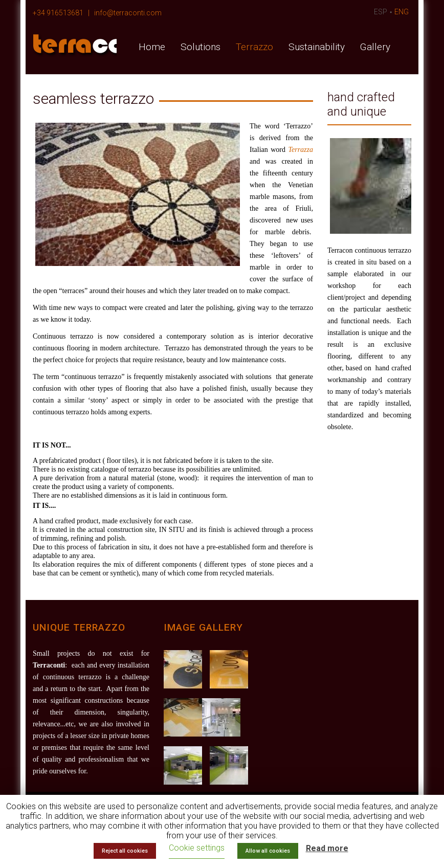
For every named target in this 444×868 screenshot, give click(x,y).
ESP (381, 12)
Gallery (375, 47)
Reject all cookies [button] (125, 851)
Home (152, 47)
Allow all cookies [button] (268, 851)
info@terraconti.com (128, 13)
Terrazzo (254, 47)
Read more (327, 848)
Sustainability (317, 47)
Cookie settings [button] (197, 848)
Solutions (201, 47)
